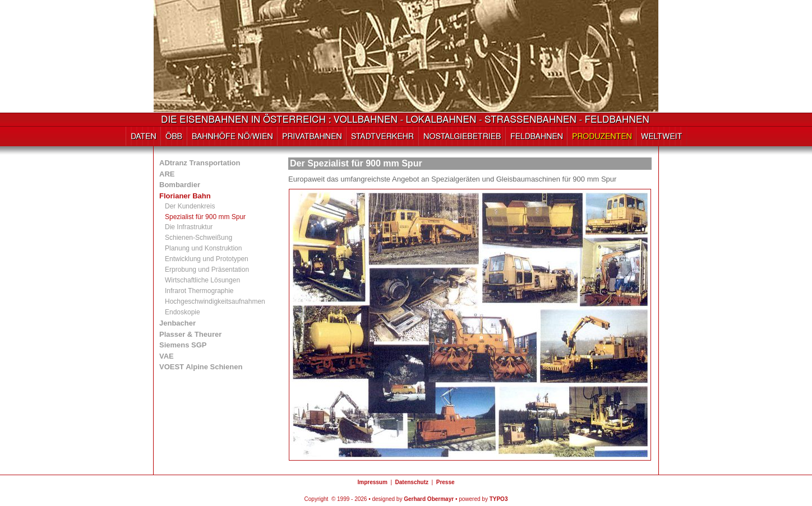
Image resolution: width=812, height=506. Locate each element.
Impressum (372, 482)
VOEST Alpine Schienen (201, 367)
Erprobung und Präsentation (207, 270)
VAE (167, 356)
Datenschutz (412, 482)
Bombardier (180, 185)
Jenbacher (177, 323)
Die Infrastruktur (189, 227)
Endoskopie (183, 312)
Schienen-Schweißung (199, 238)
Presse (446, 482)
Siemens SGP (183, 345)
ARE (167, 174)
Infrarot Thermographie (199, 291)
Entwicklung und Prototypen (207, 259)
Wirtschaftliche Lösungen (202, 280)
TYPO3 (499, 499)
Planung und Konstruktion (203, 248)
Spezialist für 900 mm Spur (205, 217)
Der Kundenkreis (190, 206)
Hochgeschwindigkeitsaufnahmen (215, 301)
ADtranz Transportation (200, 163)
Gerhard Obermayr (429, 499)
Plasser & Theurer (190, 334)
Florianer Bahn (185, 196)
